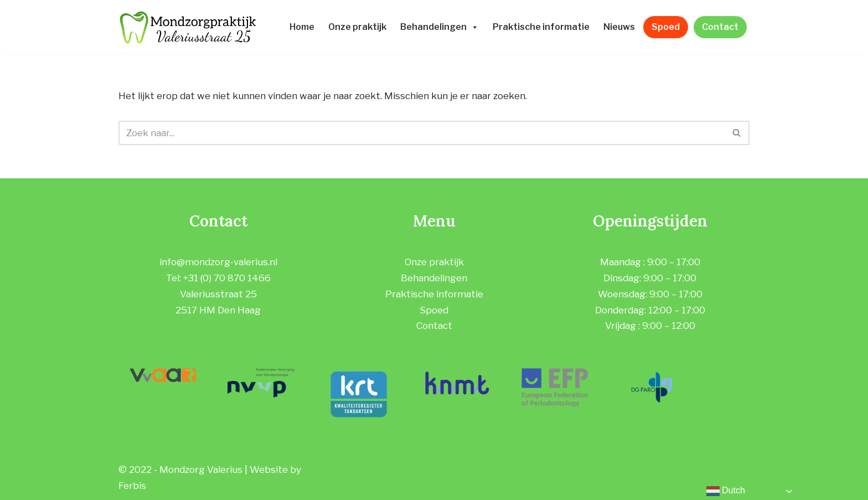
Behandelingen (440, 27)
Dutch (726, 491)
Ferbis (132, 486)
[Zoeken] (422, 133)
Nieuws (619, 27)
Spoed (666, 27)
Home (302, 27)
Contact (720, 27)
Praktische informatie (541, 27)
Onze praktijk (357, 27)
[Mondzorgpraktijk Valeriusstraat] (188, 27)
